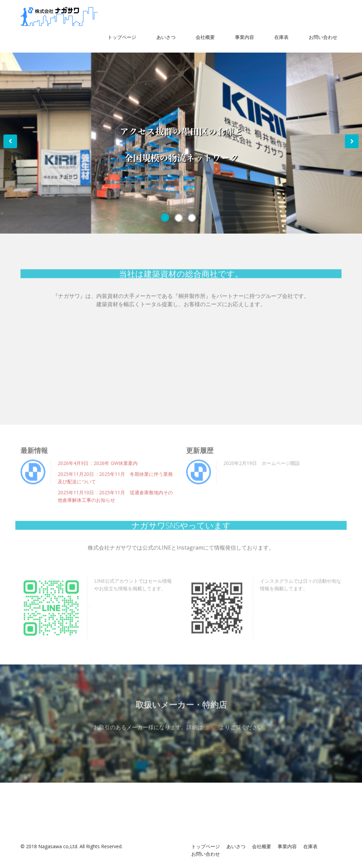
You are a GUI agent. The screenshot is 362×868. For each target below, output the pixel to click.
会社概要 (205, 37)
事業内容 (245, 37)
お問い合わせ (323, 37)
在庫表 (281, 37)
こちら (211, 724)
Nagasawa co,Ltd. (58, 846)
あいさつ (166, 37)
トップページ (122, 37)
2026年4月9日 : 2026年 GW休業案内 (98, 460)
